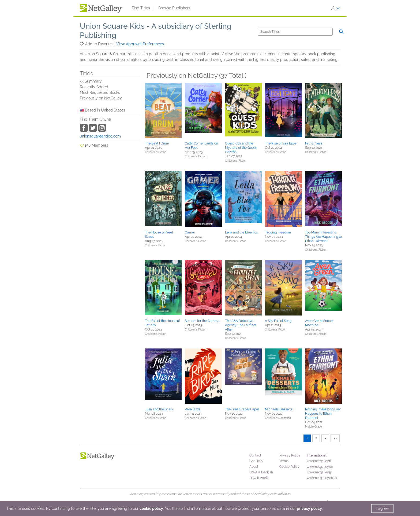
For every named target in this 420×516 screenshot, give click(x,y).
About (254, 467)
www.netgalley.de (320, 467)
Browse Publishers (174, 8)
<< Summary (91, 81)
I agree (382, 508)
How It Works (259, 478)
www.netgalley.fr (319, 461)
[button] (82, 44)
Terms (284, 461)
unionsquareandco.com (100, 136)
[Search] (295, 32)
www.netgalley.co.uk (322, 478)
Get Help (256, 461)
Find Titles (141, 8)
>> (335, 438)
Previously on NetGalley (101, 98)
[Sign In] (336, 8)
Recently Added (94, 87)
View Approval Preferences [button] (140, 44)
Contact (255, 455)
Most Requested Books (100, 92)
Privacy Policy (290, 455)
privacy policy (309, 508)
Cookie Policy (289, 467)
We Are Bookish (261, 472)
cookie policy (151, 508)
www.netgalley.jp (319, 472)
